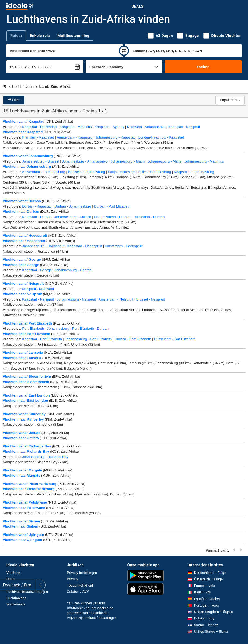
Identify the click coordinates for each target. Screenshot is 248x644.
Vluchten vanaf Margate (22, 470)
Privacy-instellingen (82, 573)
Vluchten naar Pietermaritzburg (29, 489)
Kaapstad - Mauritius (76, 127)
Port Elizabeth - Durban (112, 217)
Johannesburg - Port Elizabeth (88, 339)
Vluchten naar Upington (22, 540)
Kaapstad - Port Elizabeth (42, 339)
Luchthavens (16, 598)
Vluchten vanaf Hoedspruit (25, 235)
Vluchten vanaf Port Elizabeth (27, 323)
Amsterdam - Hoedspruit (124, 246)
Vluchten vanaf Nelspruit (23, 283)
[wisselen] (124, 51)
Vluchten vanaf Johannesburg (28, 156)
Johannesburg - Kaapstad (115, 137)
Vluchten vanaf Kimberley (24, 414)
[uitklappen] (5, 585)
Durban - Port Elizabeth (112, 206)
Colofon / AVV (78, 592)
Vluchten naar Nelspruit (22, 294)
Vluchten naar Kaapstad (23, 132)
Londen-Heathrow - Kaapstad (161, 137)
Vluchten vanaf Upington (23, 535)
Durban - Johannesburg (73, 206)
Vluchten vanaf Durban (22, 201)
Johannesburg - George (73, 270)
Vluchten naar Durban (21, 211)
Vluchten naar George (21, 265)
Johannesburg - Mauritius (204, 161)
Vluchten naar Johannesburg (27, 166)
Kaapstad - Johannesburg (194, 172)
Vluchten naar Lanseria (22, 358)
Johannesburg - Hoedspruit (43, 246)
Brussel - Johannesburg (87, 172)
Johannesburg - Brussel (41, 161)
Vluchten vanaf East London (26, 395)
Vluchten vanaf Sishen (21, 521)
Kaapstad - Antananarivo (146, 127)
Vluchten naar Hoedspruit (24, 241)
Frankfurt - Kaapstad (38, 137)
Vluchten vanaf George (22, 259)
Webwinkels (16, 604)
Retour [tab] (16, 36)
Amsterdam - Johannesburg (44, 172)
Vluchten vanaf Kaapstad (24, 121)
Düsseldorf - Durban (149, 217)
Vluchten (13, 573)
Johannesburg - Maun (128, 161)
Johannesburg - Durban (73, 217)
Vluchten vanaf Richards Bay (27, 446)
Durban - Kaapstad (37, 206)
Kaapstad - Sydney (109, 127)
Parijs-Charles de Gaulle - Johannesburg (140, 172)
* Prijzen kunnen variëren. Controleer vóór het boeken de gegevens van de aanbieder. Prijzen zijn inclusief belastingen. (92, 611)
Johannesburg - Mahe (165, 161)
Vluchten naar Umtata (21, 438)
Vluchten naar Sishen (20, 526)
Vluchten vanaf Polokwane (25, 502)
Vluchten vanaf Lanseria (23, 352)
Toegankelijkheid (80, 585)
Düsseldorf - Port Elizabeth (175, 339)
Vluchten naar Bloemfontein (26, 382)
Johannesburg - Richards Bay (45, 457)
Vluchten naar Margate (21, 475)
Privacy (72, 579)
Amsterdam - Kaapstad (75, 137)
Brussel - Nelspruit (151, 299)
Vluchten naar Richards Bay (26, 451)
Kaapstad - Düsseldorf (39, 127)
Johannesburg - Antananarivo (85, 161)
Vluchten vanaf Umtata (22, 433)
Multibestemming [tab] (73, 36)
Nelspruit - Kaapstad (38, 289)
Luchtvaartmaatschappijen (27, 592)
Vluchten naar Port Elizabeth (26, 334)
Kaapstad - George (37, 270)
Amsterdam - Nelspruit (116, 299)
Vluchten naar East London (25, 400)
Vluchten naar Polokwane (24, 508)
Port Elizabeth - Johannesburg (46, 328)
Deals (137, 6)
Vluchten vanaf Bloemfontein (27, 376)
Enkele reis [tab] (40, 36)
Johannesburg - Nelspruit (76, 299)
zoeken (203, 67)
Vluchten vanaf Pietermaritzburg (29, 484)
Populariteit (230, 100)
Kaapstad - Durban (37, 217)
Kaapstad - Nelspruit (184, 127)
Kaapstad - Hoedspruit (85, 246)
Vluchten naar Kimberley (23, 419)
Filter (15, 100)
